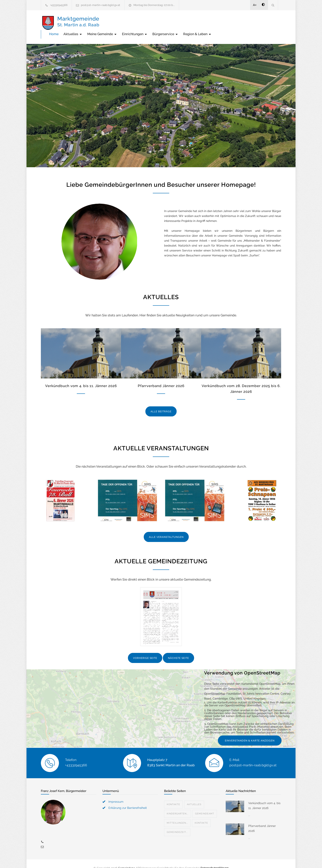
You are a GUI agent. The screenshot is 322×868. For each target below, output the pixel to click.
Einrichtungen (196, 22)
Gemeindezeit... (177, 824)
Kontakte (173, 796)
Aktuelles (135, 22)
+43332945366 (59, 5)
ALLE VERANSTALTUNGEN (166, 528)
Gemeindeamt (205, 805)
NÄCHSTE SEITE (178, 649)
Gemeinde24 (126, 859)
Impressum (116, 793)
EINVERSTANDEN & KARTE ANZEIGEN (250, 732)
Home (115, 22)
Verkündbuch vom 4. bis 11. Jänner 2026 (81, 377)
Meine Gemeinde (164, 22)
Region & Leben (259, 22)
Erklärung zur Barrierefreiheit (128, 799)
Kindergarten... (178, 805)
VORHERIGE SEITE (145, 649)
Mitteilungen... (177, 814)
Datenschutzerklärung (214, 859)
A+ (255, 5)
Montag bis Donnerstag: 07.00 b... (154, 5)
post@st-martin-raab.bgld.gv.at (101, 5)
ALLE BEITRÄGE (161, 403)
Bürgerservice (227, 22)
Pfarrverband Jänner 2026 (161, 377)
